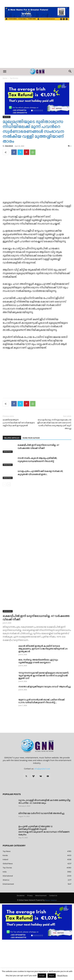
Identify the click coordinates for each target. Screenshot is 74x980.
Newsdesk (9, 146)
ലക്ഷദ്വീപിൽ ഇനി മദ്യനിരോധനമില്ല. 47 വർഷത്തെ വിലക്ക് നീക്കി (38, 486)
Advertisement (41, 935)
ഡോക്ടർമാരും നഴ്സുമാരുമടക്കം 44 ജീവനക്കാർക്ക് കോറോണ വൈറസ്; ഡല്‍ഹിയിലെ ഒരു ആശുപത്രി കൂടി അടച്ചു (54, 464)
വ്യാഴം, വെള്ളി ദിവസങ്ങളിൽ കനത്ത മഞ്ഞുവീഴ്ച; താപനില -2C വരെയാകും (45, 841)
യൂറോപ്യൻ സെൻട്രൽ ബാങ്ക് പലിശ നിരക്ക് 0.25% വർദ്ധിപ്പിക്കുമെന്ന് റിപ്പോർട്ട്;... (42, 740)
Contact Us (53, 935)
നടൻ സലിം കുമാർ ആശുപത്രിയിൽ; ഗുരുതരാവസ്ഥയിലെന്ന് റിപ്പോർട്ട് (37, 499)
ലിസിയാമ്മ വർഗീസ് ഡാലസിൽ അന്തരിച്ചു (41, 853)
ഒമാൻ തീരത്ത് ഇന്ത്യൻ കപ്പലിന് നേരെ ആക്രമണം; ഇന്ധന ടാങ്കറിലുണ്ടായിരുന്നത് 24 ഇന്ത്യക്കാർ (43, 688)
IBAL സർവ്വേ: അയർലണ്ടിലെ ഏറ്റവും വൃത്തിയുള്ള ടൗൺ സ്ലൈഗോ (38, 700)
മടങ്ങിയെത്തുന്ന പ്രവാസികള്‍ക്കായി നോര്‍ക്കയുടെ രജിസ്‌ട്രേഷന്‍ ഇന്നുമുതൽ (19, 462)
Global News (8, 491)
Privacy (30, 935)
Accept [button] (42, 976)
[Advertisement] (37, 48)
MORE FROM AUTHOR (31, 477)
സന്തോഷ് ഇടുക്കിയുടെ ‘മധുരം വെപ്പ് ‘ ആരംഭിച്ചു (45, 726)
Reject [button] (52, 976)
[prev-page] (4, 524)
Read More (62, 976)
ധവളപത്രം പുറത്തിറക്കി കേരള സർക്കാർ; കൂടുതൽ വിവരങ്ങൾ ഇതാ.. (40, 512)
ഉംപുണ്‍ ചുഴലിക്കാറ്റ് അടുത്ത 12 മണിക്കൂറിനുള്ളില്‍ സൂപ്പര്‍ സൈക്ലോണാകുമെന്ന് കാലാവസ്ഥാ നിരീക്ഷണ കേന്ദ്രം (44, 870)
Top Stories (14, 78)
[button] (5, 72)
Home (5, 78)
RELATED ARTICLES (12, 477)
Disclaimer (21, 935)
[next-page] (9, 524)
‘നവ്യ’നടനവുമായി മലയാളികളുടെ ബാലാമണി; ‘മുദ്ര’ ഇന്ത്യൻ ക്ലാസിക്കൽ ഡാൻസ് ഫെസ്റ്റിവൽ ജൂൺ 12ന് (44, 715)
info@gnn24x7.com (42, 808)
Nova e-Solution (51, 940)
